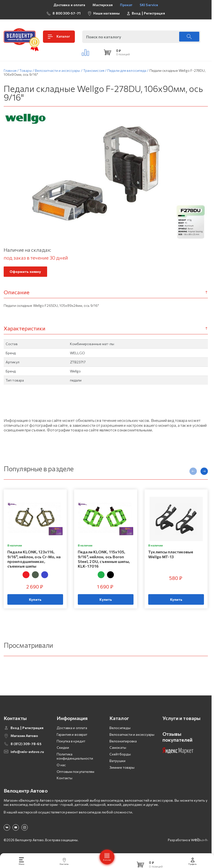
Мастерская (103, 5)
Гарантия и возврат (72, 736)
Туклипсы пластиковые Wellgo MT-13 (171, 556)
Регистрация (154, 13)
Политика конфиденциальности (75, 758)
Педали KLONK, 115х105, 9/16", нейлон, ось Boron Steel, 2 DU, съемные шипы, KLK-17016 (104, 561)
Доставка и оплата (69, 5)
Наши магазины (107, 13)
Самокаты (118, 749)
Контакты (65, 780)
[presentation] (193, 473)
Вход (136, 13)
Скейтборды (120, 756)
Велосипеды (120, 729)
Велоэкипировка (123, 743)
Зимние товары (122, 769)
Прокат (126, 5)
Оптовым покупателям (76, 773)
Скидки (63, 749)
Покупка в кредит (71, 743)
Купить (35, 601)
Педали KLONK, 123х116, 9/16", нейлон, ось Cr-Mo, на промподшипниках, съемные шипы (34, 561)
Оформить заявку (25, 273)
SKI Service (149, 5)
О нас (61, 766)
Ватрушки (117, 762)
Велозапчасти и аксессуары (132, 736)
